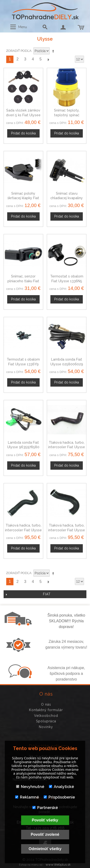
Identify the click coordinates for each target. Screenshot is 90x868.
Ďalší (48, 59)
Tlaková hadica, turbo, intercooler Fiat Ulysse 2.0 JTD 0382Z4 (67, 530)
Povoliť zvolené (45, 834)
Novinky (46, 727)
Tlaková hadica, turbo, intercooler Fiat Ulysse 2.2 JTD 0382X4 (23, 530)
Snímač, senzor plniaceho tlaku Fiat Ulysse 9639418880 (23, 281)
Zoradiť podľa (19, 51)
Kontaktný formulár (46, 710)
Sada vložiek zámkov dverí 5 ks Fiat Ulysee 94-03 (23, 115)
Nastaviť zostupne (54, 51)
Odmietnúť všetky (45, 849)
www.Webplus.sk (58, 865)
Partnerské (45, 808)
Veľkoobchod (46, 716)
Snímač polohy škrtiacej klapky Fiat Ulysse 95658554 (23, 198)
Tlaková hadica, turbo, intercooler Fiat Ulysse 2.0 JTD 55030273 (67, 447)
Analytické (61, 787)
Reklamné (27, 797)
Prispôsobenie (59, 797)
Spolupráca (46, 721)
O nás (46, 704)
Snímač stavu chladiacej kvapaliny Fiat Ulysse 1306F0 (67, 198)
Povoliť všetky (45, 820)
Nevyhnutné (30, 787)
